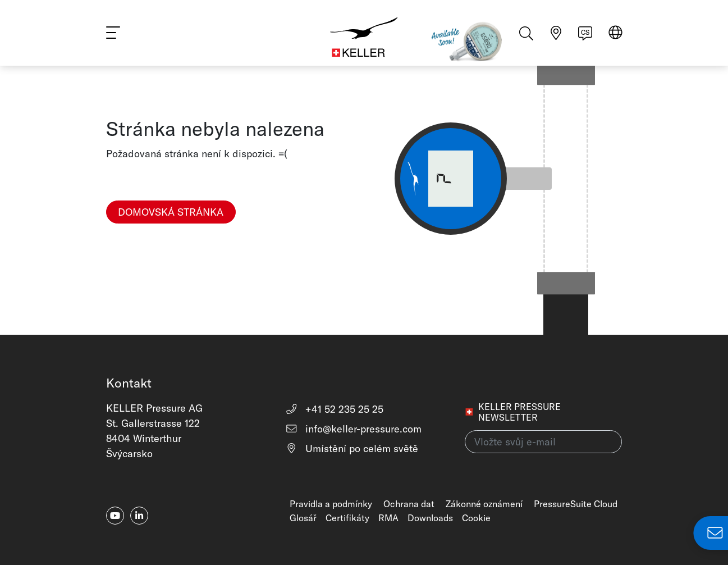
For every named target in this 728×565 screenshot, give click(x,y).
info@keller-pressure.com (353, 429)
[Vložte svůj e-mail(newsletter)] (543, 442)
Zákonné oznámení (484, 504)
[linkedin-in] (139, 516)
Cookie (476, 518)
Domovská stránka (171, 212)
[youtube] (115, 516)
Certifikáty (347, 518)
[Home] (364, 34)
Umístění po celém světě (352, 448)
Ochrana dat (409, 504)
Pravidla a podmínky (331, 504)
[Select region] (615, 35)
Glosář (303, 518)
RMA (388, 518)
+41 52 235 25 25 (334, 409)
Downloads (430, 518)
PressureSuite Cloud (576, 504)
